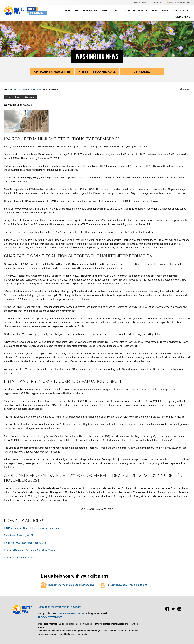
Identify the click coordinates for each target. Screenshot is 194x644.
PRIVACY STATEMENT (50, 617)
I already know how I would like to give (123, 585)
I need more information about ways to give (68, 585)
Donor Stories (161, 11)
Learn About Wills (135, 11)
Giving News (183, 17)
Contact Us (156, 3)
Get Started (142, 72)
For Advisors (35, 89)
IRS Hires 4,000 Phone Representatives (25, 543)
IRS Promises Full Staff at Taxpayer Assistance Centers (34, 528)
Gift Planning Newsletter (52, 72)
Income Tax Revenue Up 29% (20, 558)
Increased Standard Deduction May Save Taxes (29, 550)
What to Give (110, 11)
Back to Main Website (178, 3)
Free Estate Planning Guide (97, 72)
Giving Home (71, 11)
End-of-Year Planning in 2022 (19, 535)
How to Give (90, 11)
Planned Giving (21, 89)
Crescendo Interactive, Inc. (71, 613)
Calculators (182, 11)
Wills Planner (140, 3)
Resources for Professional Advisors (59, 607)
